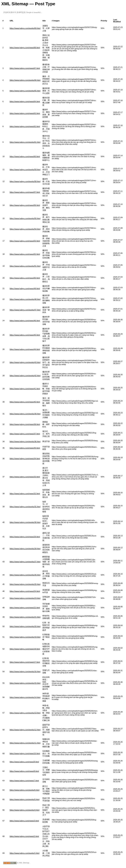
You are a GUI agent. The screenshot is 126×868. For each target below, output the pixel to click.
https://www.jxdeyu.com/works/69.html (25, 28)
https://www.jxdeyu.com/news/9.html (24, 762)
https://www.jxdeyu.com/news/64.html (25, 101)
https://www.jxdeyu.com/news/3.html (24, 821)
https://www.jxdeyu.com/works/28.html (25, 549)
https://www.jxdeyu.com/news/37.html (25, 434)
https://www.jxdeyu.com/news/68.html (25, 48)
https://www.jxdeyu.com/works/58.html (25, 181)
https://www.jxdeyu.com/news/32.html (25, 494)
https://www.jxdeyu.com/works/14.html (25, 697)
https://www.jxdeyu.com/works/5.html (25, 799)
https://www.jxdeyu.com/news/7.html (24, 781)
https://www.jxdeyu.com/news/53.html (25, 241)
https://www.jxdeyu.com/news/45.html (25, 335)
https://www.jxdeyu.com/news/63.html (25, 113)
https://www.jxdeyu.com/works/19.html (25, 637)
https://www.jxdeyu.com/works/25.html (25, 584)
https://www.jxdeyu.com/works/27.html (25, 562)
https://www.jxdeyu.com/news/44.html (25, 349)
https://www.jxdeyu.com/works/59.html (25, 170)
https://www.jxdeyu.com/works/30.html (25, 522)
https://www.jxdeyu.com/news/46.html (25, 321)
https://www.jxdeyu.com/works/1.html (25, 853)
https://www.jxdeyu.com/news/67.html (25, 68)
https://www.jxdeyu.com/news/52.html (25, 254)
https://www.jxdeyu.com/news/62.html (25, 126)
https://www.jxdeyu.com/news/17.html (25, 662)
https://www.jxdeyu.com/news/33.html (25, 477)
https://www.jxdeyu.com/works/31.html (25, 507)
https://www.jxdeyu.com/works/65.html (25, 91)
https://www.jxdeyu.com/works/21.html (25, 617)
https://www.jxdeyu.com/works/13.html (25, 713)
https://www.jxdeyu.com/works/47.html (25, 310)
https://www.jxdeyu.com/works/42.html (25, 376)
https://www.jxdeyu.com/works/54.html (25, 229)
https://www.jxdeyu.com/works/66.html (25, 80)
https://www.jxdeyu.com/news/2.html (24, 836)
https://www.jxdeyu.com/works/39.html (25, 414)
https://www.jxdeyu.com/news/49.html (25, 289)
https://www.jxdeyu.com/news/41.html (25, 389)
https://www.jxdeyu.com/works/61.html (25, 142)
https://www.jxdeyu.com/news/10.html (25, 753)
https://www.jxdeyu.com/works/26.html (25, 575)
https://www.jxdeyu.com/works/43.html (25, 362)
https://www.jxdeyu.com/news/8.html (24, 771)
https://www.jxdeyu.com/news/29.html (25, 537)
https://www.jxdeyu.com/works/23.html (25, 598)
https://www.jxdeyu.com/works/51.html (25, 266)
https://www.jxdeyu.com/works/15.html (25, 683)
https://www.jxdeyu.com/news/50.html (25, 278)
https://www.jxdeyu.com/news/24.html (25, 591)
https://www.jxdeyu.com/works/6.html (25, 790)
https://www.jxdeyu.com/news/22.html (25, 608)
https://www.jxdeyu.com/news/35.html (25, 448)
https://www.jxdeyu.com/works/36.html (25, 442)
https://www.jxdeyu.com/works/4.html (25, 810)
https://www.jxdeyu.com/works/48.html (25, 299)
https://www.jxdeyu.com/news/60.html (25, 156)
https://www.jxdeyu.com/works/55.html (25, 218)
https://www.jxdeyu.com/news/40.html (25, 402)
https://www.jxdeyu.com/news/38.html (25, 424)
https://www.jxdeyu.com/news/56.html (25, 205)
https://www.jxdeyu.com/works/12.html (25, 730)
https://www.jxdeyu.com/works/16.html (25, 672)
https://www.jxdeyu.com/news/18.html (25, 649)
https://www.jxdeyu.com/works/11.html (25, 743)
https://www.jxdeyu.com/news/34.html (25, 459)
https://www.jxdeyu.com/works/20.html (25, 626)
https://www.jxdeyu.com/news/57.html (25, 192)
